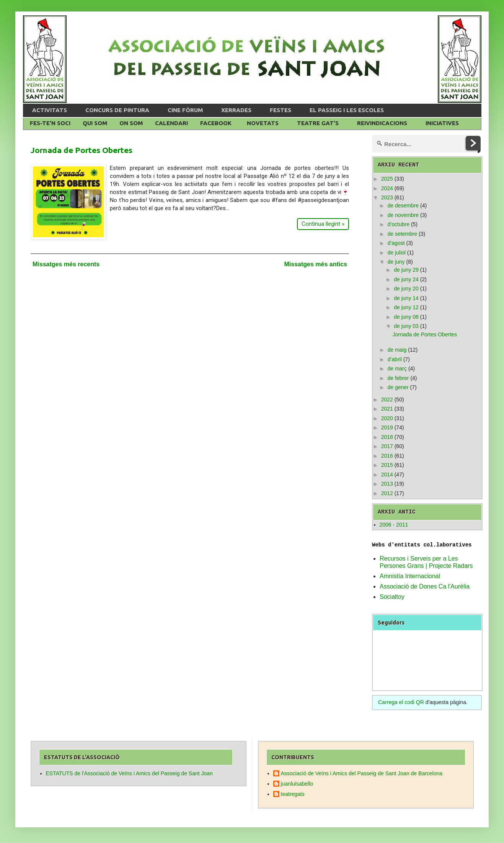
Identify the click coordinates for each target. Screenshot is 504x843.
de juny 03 (406, 326)
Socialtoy (392, 597)
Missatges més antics (316, 264)
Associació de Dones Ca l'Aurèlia (425, 586)
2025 (387, 179)
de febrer (398, 378)
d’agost (396, 243)
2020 (387, 418)
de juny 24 (406, 279)
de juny (396, 262)
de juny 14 (406, 298)
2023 (387, 197)
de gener (398, 387)
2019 (387, 427)
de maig (397, 350)
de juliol (396, 253)
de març (397, 369)
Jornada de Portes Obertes (82, 150)
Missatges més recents (66, 264)
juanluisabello (297, 784)
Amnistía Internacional (410, 576)
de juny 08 (406, 317)
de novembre (403, 215)
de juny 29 (406, 270)
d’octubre (398, 224)
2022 (387, 399)
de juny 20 (406, 289)
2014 (387, 474)
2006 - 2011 (394, 525)
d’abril (394, 359)
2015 (387, 465)
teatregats (293, 794)
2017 (387, 446)
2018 (387, 437)
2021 (387, 409)
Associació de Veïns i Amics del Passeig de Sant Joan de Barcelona (362, 773)
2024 (387, 188)
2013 (387, 484)
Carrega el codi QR (401, 702)
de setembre (402, 234)
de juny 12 (406, 307)
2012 (387, 493)
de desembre (403, 205)
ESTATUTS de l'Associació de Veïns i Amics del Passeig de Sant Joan (129, 773)
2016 (387, 456)
